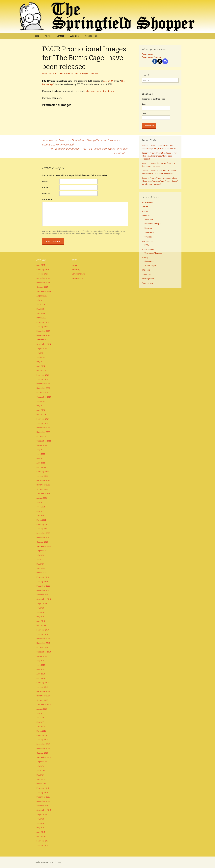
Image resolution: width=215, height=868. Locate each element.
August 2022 (42, 445)
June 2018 (41, 665)
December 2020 (43, 533)
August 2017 (42, 709)
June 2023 (41, 401)
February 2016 (43, 788)
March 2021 (41, 520)
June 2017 (41, 718)
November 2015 (43, 801)
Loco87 (96, 73)
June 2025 (41, 305)
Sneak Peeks (150, 232)
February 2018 (43, 683)
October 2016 (42, 753)
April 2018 (41, 674)
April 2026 (41, 265)
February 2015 (43, 841)
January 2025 (42, 327)
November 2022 (43, 432)
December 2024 (43, 331)
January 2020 (42, 581)
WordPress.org (78, 278)
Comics (145, 207)
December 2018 (43, 639)
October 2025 (42, 287)
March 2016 (41, 784)
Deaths (145, 211)
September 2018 (44, 652)
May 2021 (40, 511)
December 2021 (43, 480)
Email (46, 187)
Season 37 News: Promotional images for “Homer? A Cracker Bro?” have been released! (159, 156)
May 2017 (40, 722)
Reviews (148, 228)
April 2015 (41, 832)
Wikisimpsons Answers (151, 57)
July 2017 (40, 713)
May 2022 (40, 458)
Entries (77, 269)
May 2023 (40, 406)
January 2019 (42, 634)
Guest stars (149, 219)
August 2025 (42, 296)
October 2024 (42, 340)
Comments (78, 274)
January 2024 (42, 379)
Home (36, 36)
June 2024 (41, 357)
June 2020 (41, 559)
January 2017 (42, 740)
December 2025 (43, 278)
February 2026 (43, 269)
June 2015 (41, 823)
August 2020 (42, 551)
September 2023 (44, 397)
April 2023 (41, 410)
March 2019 (41, 625)
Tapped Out (147, 274)
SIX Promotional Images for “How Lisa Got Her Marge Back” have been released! (89, 151)
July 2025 (40, 300)
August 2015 (42, 814)
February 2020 (43, 577)
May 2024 (40, 362)
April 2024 (41, 366)
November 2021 (43, 485)
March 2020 (41, 573)
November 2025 (43, 283)
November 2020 (43, 538)
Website (46, 193)
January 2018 (42, 687)
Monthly (145, 257)
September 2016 (44, 757)
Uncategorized (148, 279)
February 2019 (43, 630)
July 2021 (40, 502)
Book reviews (148, 202)
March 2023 (41, 414)
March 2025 (41, 318)
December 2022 (43, 428)
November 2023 (43, 388)
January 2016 (42, 792)
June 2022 (41, 454)
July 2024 (40, 353)
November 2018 (43, 643)
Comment (47, 199)
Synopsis (148, 237)
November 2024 (43, 335)
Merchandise (147, 241)
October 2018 (42, 647)
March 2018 (41, 678)
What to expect (151, 265)
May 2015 (40, 828)
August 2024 (42, 349)
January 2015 (42, 845)
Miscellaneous (148, 249)
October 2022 (42, 436)
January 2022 (42, 476)
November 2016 (43, 748)
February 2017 (43, 735)
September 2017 (44, 705)
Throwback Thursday (153, 253)
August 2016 (42, 762)
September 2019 (44, 599)
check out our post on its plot (100, 91)
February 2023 (43, 419)
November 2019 (43, 590)
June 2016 (41, 770)
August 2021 (42, 498)
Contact (60, 36)
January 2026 (42, 274)
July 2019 (40, 608)
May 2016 (40, 775)
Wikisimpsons (91, 36)
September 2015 (44, 810)
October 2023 (42, 392)
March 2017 (41, 731)
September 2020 (44, 546)
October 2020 (42, 542)
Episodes (66, 73)
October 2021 (42, 489)
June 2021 (41, 507)
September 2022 (44, 441)
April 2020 (41, 568)
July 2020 (40, 555)
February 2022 (43, 472)
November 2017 (43, 696)
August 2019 (42, 603)
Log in (74, 265)
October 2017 (42, 700)
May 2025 (40, 309)
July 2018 (40, 661)
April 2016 (41, 779)
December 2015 (43, 797)
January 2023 (42, 423)
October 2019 (42, 595)
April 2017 (41, 726)
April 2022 (41, 463)
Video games (147, 283)
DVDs (147, 245)
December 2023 (43, 384)
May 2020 (40, 564)
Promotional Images (80, 73)
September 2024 (44, 344)
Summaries (149, 261)
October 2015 (42, 806)
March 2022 (41, 467)
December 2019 (43, 586)
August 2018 (42, 656)
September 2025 (44, 291)
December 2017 (43, 691)
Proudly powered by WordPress (47, 862)
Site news (146, 270)
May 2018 (40, 669)
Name (46, 181)
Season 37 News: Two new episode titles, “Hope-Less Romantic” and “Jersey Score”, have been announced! (160, 181)
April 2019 (41, 621)
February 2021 (43, 524)
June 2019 (41, 612)
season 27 (108, 81)
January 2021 (42, 529)
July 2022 (40, 450)
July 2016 (40, 766)
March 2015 (41, 836)
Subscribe (74, 36)
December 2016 (43, 744)
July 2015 (40, 819)
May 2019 (40, 617)
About (48, 36)
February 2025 (43, 322)
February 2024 (43, 375)
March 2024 (41, 370)
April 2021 (41, 516)
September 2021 (44, 494)
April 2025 (41, 313)
